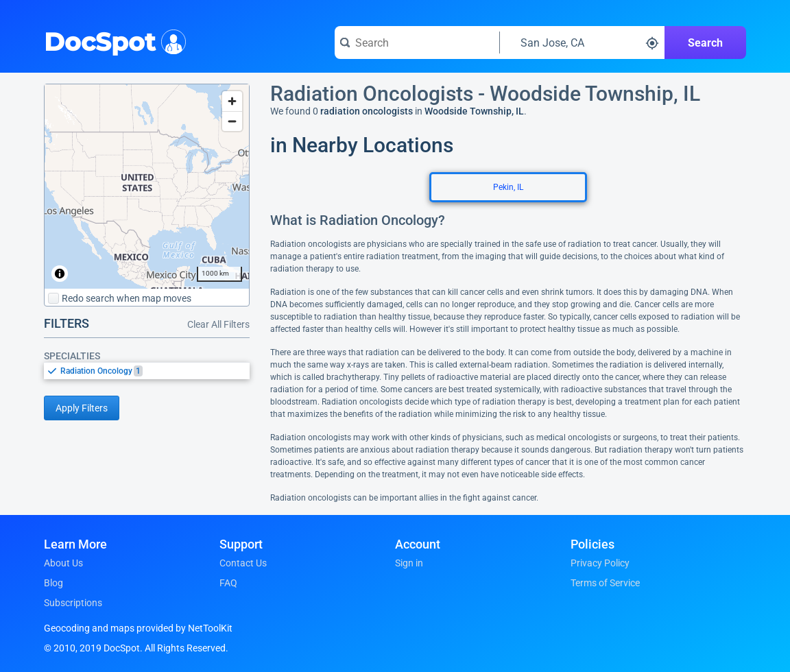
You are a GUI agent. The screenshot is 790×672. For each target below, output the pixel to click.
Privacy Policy (600, 563)
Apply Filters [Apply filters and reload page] (82, 408)
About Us (63, 563)
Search (705, 43)
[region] (147, 187)
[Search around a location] (582, 43)
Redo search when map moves (120, 298)
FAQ (228, 583)
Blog (53, 583)
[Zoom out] (232, 121)
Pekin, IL (508, 187)
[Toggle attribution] (60, 274)
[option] (155, 371)
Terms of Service (605, 583)
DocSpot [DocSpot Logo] (112, 40)
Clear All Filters (218, 324)
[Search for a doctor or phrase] (417, 43)
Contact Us (243, 563)
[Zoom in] (232, 101)
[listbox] (147, 371)
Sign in (409, 563)
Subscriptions (73, 603)
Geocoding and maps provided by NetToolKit (138, 628)
